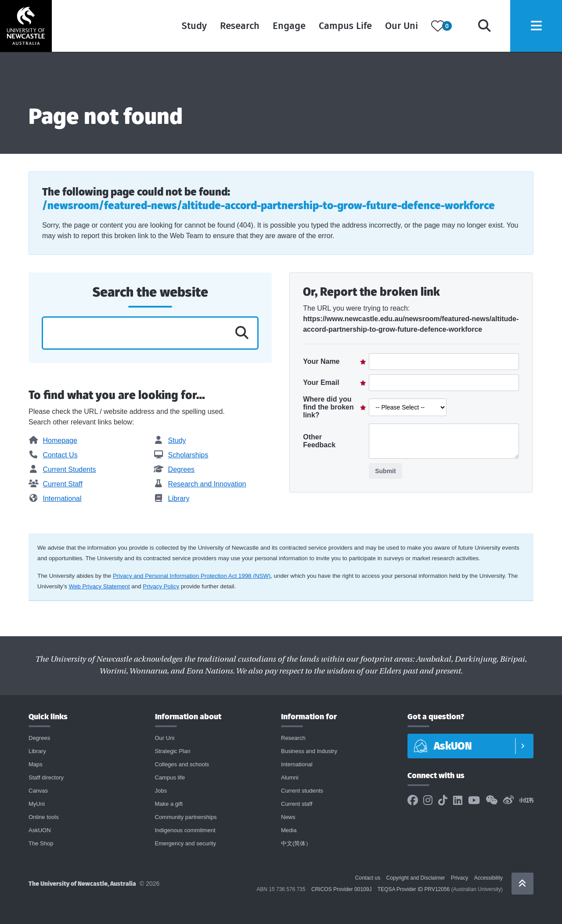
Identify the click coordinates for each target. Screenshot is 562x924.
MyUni (37, 804)
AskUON (40, 830)
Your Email (321, 382)
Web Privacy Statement (99, 586)
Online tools (44, 817)
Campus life (170, 777)
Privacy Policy (161, 586)
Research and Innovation (200, 484)
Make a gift (169, 804)
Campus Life (344, 26)
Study (193, 26)
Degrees (174, 469)
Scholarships (181, 455)
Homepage (53, 440)
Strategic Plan (173, 751)
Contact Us (53, 455)
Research (238, 26)
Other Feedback (319, 441)
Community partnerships (186, 817)
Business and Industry (309, 751)
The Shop (41, 843)
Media (289, 830)
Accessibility (488, 878)
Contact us (368, 878)
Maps (36, 764)
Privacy (459, 878)
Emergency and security (186, 843)
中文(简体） (296, 843)
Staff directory (46, 777)
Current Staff (56, 484)
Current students (302, 791)
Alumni (290, 777)
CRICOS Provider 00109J (341, 889)
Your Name (321, 361)
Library (171, 498)
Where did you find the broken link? (328, 407)
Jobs (161, 791)
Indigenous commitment (185, 830)
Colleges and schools (182, 764)
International (55, 498)
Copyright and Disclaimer (416, 878)
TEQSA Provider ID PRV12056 (414, 889)
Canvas (38, 791)
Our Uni (400, 26)
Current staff (297, 804)
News (288, 817)
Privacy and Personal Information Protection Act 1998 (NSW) (192, 576)
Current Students (62, 469)
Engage (287, 26)
